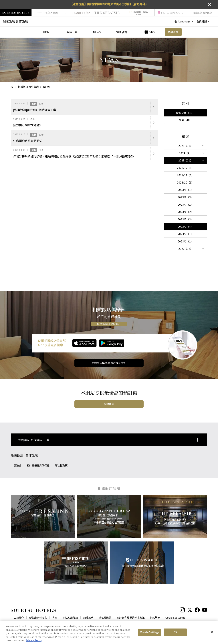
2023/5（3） (186, 219)
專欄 (55, 618)
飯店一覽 (72, 32)
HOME (47, 32)
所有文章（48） (186, 113)
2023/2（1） (186, 234)
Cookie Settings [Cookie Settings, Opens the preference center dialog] (149, 632)
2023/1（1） (186, 241)
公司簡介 (19, 618)
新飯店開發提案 (38, 618)
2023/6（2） (186, 212)
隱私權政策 (61, 465)
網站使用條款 (70, 618)
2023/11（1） (185, 175)
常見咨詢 (122, 32)
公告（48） (186, 120)
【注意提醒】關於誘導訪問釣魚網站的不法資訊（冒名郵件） (109, 4)
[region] (109, 632)
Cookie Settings (175, 618)
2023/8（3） (186, 197)
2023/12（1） (185, 168)
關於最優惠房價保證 (38, 465)
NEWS (97, 32)
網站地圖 (155, 618)
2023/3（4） (186, 227)
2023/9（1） (186, 190)
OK (175, 632)
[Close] (212, 632)
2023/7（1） (186, 205)
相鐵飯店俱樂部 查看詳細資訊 (109, 363)
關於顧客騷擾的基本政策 (131, 618)
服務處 (17, 465)
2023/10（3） (185, 182)
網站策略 (88, 618)
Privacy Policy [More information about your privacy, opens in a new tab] (34, 640)
